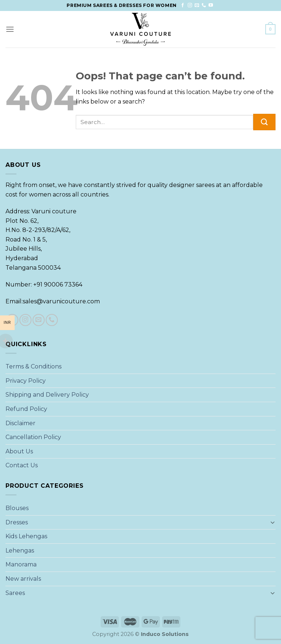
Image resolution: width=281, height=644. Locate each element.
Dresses (17, 522)
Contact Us (22, 465)
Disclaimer (20, 423)
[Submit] (264, 122)
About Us (19, 451)
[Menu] (10, 29)
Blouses (17, 508)
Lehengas (20, 551)
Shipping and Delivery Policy (47, 395)
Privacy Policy (26, 381)
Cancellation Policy (33, 437)
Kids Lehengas (26, 536)
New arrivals (23, 579)
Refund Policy (26, 409)
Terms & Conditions (33, 366)
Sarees (15, 593)
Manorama (21, 564)
